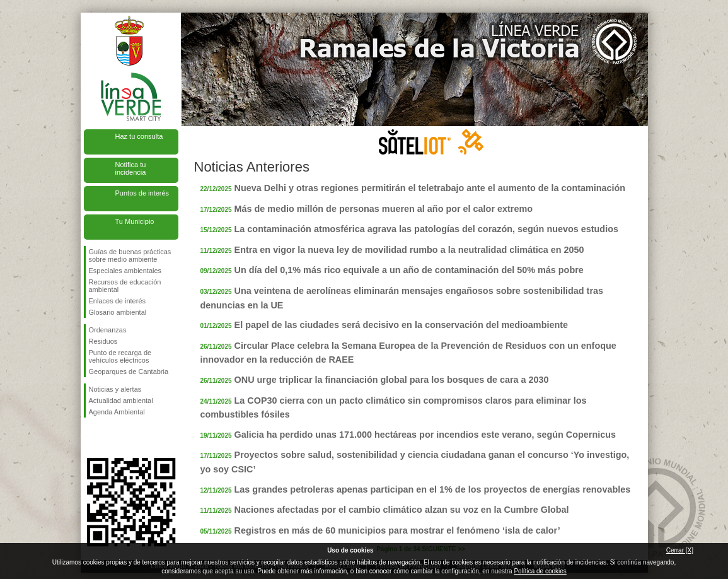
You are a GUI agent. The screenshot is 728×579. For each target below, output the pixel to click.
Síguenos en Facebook (91, 438)
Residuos (103, 341)
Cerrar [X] (680, 550)
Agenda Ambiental (117, 412)
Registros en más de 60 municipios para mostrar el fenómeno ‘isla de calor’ (397, 530)
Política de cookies (540, 571)
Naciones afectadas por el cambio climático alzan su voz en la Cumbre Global (402, 510)
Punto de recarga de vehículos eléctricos (120, 356)
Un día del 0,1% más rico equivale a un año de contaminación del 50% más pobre (409, 270)
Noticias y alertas (115, 389)
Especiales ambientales (125, 271)
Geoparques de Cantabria (129, 371)
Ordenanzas (108, 330)
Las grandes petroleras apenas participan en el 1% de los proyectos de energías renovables (433, 489)
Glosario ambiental (118, 312)
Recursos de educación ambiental (125, 286)
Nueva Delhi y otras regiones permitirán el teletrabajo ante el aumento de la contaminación (430, 188)
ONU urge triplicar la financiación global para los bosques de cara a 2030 (392, 380)
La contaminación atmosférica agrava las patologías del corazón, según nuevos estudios (426, 229)
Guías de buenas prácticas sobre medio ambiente (130, 255)
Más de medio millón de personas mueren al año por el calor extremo (384, 209)
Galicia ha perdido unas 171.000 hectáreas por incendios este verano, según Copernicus (425, 435)
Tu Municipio (135, 221)
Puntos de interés (142, 193)
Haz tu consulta (139, 136)
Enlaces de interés (118, 301)
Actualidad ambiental (121, 401)
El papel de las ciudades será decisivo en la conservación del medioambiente (401, 325)
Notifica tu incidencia (131, 168)
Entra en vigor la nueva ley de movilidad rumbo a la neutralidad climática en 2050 (409, 250)
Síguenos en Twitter (112, 438)
